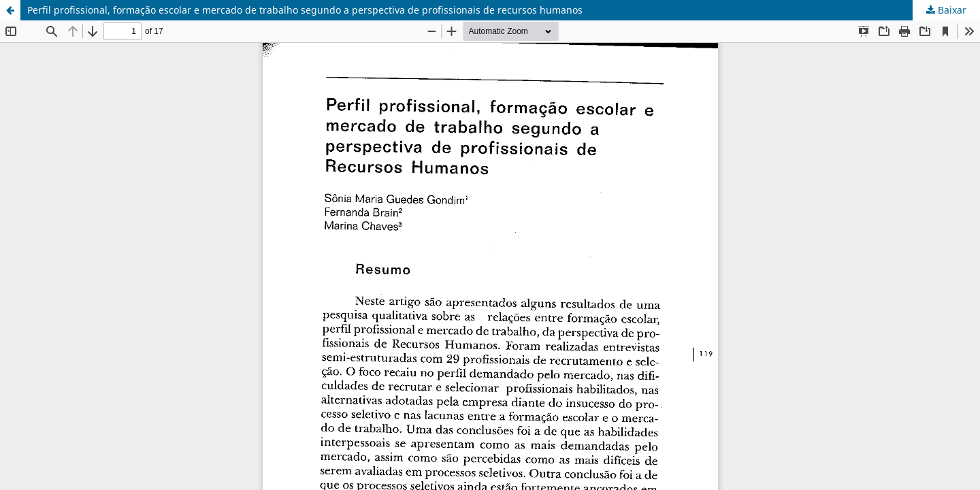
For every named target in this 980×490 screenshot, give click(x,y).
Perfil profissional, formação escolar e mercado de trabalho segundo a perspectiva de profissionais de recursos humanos (305, 10)
